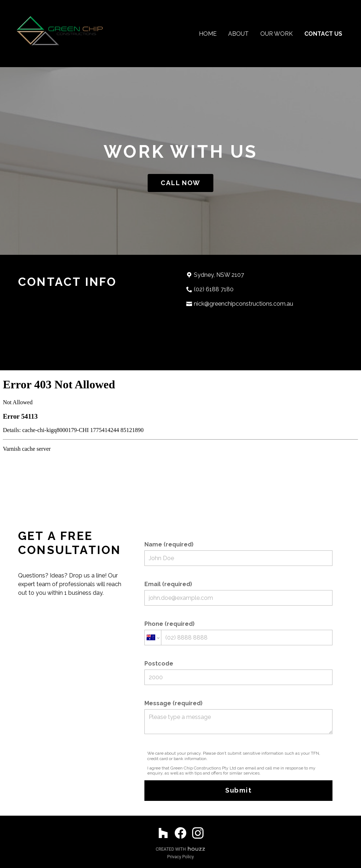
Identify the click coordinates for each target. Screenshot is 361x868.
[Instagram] (198, 833)
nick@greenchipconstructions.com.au (243, 304)
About (238, 34)
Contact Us (323, 34)
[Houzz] (163, 833)
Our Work (277, 34)
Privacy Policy (180, 857)
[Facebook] (180, 833)
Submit (239, 790)
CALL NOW (180, 183)
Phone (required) (238, 633)
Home (208, 34)
